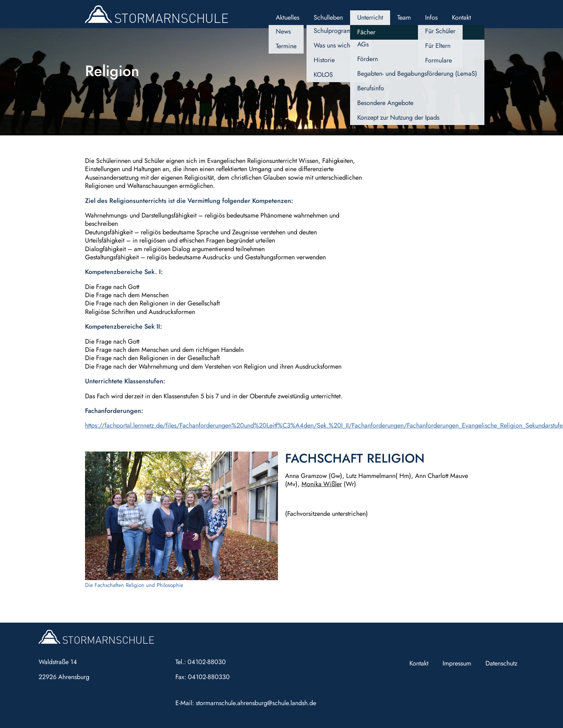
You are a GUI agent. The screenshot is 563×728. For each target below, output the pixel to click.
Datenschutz (501, 663)
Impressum (457, 663)
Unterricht (370, 18)
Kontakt (461, 18)
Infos (431, 18)
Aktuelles (288, 18)
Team (404, 18)
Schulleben (328, 18)
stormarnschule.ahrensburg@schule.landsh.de (256, 703)
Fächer (366, 32)
